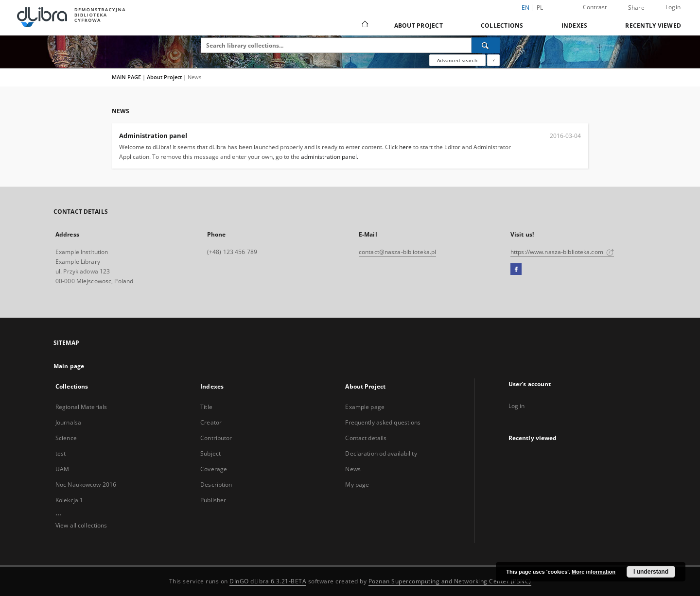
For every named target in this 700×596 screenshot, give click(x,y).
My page (357, 485)
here (405, 147)
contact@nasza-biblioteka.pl (397, 252)
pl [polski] (540, 8)
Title (206, 407)
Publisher (213, 500)
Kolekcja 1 (69, 500)
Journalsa (68, 422)
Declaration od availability (381, 453)
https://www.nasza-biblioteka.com (562, 252)
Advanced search (457, 60)
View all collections (81, 525)
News (353, 469)
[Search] (486, 45)
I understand (651, 572)
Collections (502, 26)
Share (636, 8)
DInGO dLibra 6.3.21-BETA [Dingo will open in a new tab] (268, 581)
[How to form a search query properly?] (493, 60)
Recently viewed (653, 26)
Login (673, 7)
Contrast (595, 7)
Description (216, 485)
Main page (69, 366)
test (61, 453)
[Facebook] (516, 270)
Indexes (575, 26)
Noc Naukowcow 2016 (86, 485)
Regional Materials (81, 407)
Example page (365, 407)
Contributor (216, 438)
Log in (517, 406)
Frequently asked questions (383, 422)
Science (66, 438)
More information (594, 572)
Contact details (366, 438)
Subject (210, 453)
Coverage (214, 469)
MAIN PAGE (126, 77)
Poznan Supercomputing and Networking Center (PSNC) (450, 581)
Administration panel (153, 136)
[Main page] (364, 25)
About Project (419, 26)
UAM (62, 469)
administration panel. (330, 157)
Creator (211, 422)
